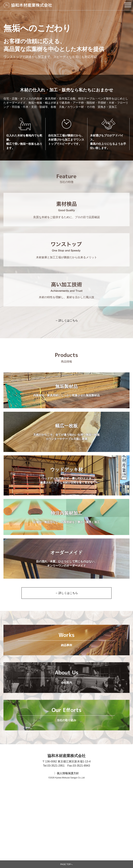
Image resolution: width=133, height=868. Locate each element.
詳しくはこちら (68, 320)
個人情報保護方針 (68, 836)
